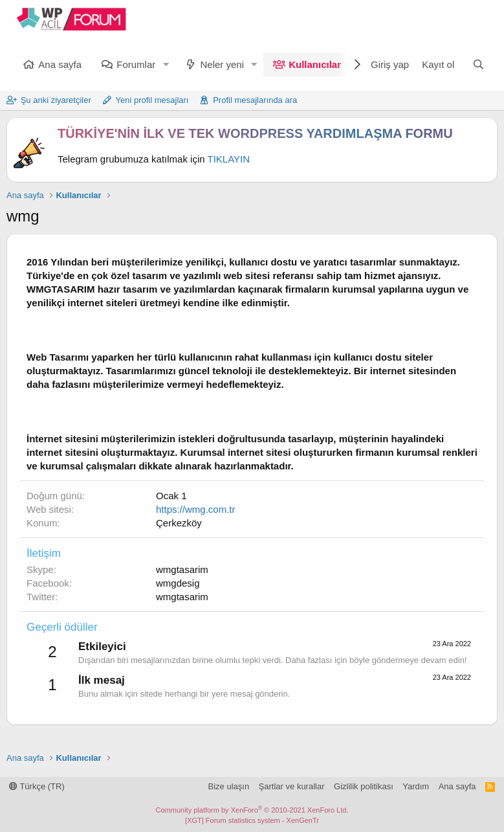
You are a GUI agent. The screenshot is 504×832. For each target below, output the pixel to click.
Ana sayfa (60, 64)
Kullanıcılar (315, 64)
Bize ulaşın (229, 786)
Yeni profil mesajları (152, 100)
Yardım (416, 786)
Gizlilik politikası (364, 786)
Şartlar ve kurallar (292, 786)
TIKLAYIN (229, 159)
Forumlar (136, 64)
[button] (166, 64)
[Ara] (478, 64)
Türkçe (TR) (37, 786)
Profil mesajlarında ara (255, 100)
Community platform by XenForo (252, 810)
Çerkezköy (179, 523)
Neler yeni (222, 64)
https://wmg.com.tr (196, 509)
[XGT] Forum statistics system (252, 820)
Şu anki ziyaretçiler (56, 100)
